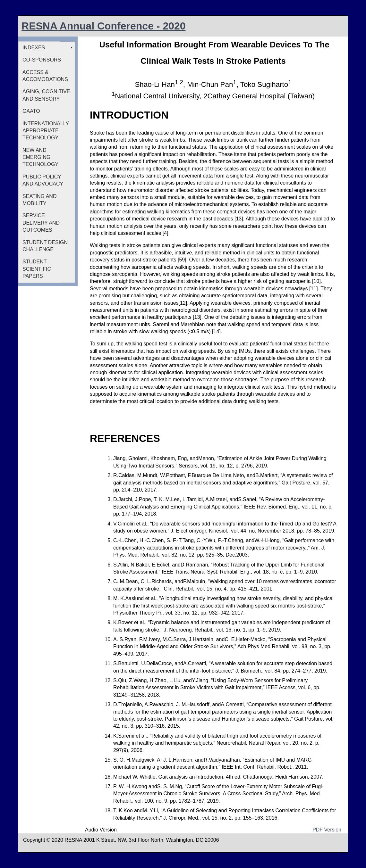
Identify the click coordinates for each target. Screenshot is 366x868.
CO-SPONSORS (42, 60)
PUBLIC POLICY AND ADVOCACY (43, 180)
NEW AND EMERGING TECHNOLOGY (40, 157)
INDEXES (34, 48)
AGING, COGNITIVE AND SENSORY (46, 95)
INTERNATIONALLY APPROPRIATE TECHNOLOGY (46, 131)
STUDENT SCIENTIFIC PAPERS (37, 269)
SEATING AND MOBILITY (39, 200)
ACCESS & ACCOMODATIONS (45, 76)
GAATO (31, 111)
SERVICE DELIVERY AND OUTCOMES (41, 223)
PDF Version (327, 830)
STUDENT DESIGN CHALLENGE (45, 246)
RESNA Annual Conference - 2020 (104, 26)
